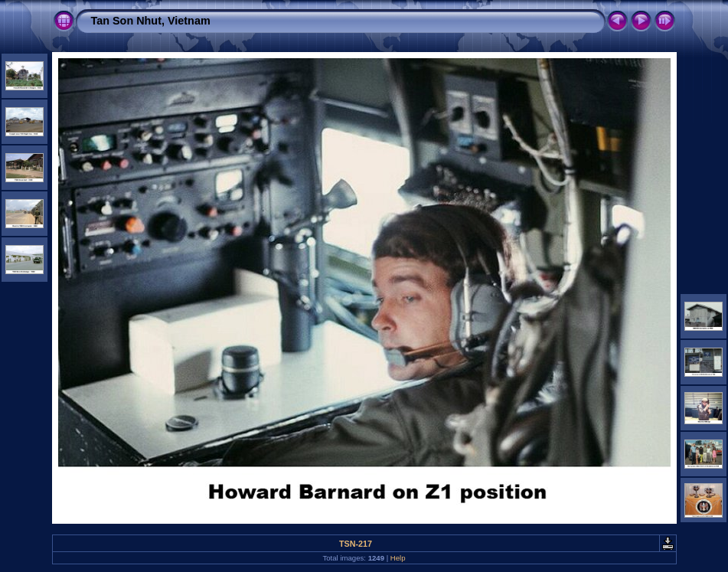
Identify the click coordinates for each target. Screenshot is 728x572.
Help (398, 558)
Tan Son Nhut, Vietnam (151, 21)
